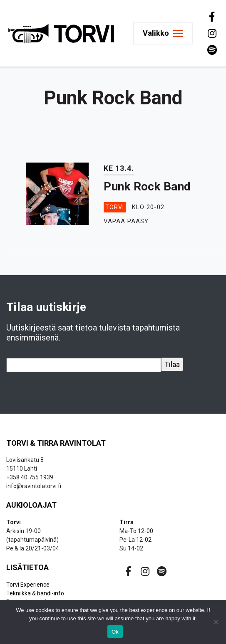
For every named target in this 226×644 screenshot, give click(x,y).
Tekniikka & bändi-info (35, 593)
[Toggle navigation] (166, 33)
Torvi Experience (28, 585)
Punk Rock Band (147, 186)
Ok (115, 632)
